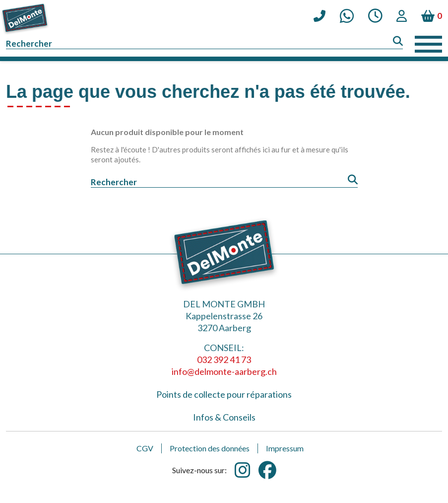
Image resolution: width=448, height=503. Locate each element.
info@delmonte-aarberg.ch (224, 371)
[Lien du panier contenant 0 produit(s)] (432, 16)
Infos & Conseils (224, 417)
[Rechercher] (204, 44)
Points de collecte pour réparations (224, 394)
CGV (145, 448)
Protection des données (210, 448)
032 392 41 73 (224, 359)
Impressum (285, 448)
